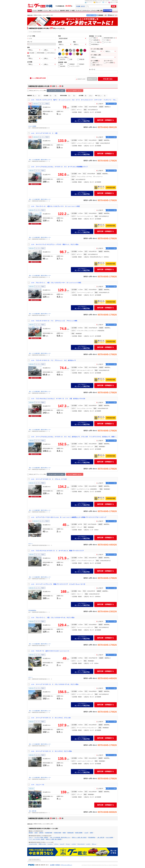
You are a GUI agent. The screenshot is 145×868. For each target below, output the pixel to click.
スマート (56, 844)
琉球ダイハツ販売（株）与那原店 (54, 839)
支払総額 (31, 53)
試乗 (70, 59)
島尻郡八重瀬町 (79, 833)
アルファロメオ (81, 844)
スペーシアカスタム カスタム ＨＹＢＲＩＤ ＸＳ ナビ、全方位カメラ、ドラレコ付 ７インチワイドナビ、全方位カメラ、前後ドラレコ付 (76, 437)
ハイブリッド (56, 11)
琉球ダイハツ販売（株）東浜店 (79, 837)
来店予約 (62, 59)
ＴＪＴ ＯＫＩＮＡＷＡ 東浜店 (37, 839)
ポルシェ (94, 844)
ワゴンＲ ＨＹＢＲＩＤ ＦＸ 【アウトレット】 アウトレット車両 (56, 321)
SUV (50, 11)
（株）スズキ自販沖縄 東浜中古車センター (40, 160)
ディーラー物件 (94, 42)
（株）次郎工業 (32, 811)
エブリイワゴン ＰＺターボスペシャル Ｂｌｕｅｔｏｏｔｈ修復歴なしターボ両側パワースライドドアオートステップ (71, 517)
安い (51, 96)
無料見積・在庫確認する (105, 120)
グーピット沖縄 (95, 11)
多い (86, 96)
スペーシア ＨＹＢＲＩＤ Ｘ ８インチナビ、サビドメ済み (54, 751)
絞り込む (108, 79)
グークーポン (107, 42)
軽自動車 (40, 11)
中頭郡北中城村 (57, 833)
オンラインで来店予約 (82, 120)
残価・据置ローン (97, 65)
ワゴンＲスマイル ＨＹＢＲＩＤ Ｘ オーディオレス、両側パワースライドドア (60, 551)
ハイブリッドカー (74, 66)
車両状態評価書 (111, 187)
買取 (101, 11)
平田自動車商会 (32, 610)
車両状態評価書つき (109, 38)
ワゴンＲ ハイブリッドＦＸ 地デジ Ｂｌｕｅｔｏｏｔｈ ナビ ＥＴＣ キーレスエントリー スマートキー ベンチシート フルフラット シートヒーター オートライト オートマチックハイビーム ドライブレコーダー (76, 100)
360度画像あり (94, 44)
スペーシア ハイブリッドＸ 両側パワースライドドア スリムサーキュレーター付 (60, 584)
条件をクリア (92, 79)
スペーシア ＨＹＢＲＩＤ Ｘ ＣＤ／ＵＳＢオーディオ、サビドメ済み (57, 684)
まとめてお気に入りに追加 (56, 91)
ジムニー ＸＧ (40, 785)
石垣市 (36, 833)
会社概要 (52, 865)
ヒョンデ (62, 844)
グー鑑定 (72, 11)
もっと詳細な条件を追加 (39, 78)
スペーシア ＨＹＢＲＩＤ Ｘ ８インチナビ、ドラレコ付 (53, 718)
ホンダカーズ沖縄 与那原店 (41, 837)
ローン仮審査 (109, 63)
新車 (60, 64)
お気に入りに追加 (114, 2)
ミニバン (46, 11)
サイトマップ (90, 2)
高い (56, 96)
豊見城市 (31, 833)
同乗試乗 (81, 59)
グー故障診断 (94, 40)
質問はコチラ (98, 2)
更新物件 (81, 64)
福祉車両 (62, 11)
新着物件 (71, 64)
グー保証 (105, 40)
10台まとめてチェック (34, 91)
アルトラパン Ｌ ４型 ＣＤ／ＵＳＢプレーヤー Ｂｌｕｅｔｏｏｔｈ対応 (58, 283)
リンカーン (50, 844)
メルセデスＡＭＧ (33, 844)
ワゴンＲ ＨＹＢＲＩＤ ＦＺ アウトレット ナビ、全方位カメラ (56, 360)
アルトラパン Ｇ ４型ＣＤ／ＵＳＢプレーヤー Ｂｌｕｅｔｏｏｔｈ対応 (58, 206)
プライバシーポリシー (66, 865)
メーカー (35, 11)
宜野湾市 (41, 833)
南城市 (64, 833)
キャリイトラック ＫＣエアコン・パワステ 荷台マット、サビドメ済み (57, 244)
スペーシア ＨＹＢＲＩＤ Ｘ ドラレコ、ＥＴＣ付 (51, 479)
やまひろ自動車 (32, 126)
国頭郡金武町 (71, 833)
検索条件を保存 (81, 79)
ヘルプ (106, 2)
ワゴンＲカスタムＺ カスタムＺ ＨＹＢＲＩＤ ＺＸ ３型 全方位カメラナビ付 (60, 399)
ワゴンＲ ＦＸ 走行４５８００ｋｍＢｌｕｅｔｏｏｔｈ (53, 651)
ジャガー (88, 844)
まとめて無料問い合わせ (75, 91)
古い (39, 96)
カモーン (31, 544)
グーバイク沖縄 (108, 11)
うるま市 (86, 833)
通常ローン (95, 63)
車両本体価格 (40, 53)
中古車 (30, 11)
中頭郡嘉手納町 (49, 833)
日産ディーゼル (42, 844)
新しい (35, 96)
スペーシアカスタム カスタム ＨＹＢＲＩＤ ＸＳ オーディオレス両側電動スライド (62, 167)
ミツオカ (74, 844)
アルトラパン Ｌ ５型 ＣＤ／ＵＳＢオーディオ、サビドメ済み (55, 618)
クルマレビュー (86, 11)
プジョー (68, 844)
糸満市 (91, 833)
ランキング (79, 11)
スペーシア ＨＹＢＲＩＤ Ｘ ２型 (47, 133)
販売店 (83, 6)
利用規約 (58, 865)
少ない (91, 96)
